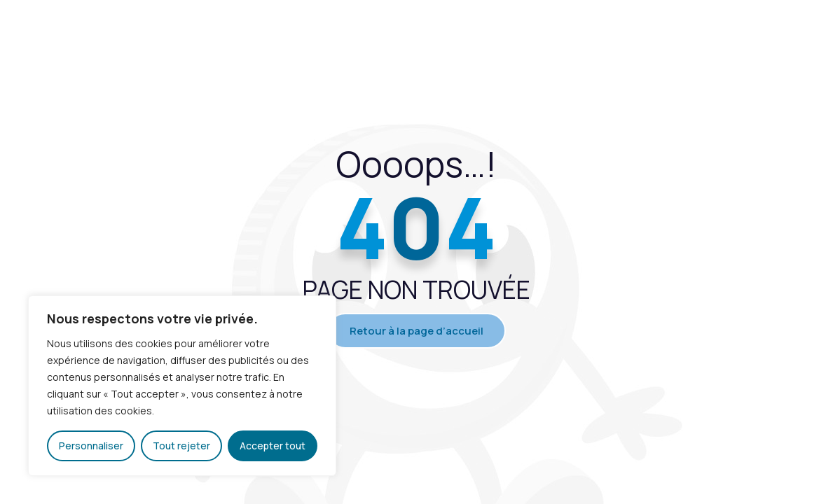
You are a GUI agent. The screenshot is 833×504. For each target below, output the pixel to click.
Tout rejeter (181, 446)
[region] (182, 386)
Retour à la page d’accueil (416, 331)
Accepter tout (273, 446)
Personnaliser (91, 446)
